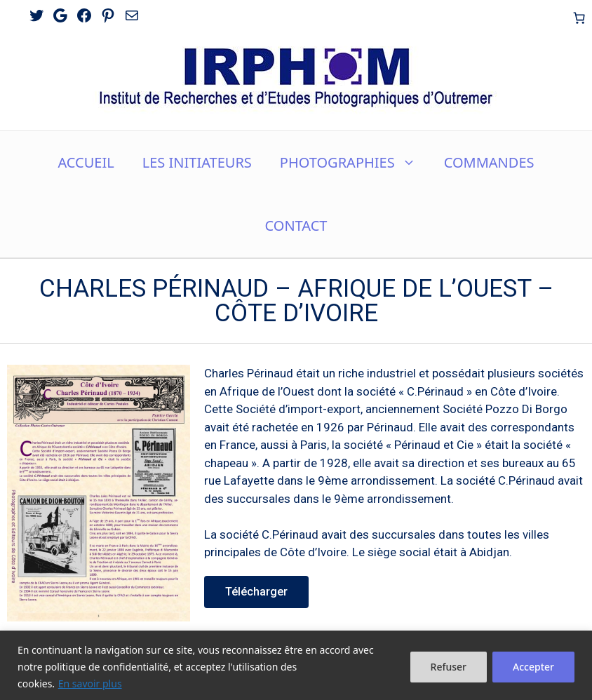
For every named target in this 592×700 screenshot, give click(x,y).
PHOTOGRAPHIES (355, 163)
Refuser (449, 667)
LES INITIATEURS (197, 162)
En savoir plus (90, 684)
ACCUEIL (86, 162)
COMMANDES (489, 162)
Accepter (533, 667)
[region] (296, 665)
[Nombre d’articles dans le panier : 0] (579, 18)
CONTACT (296, 226)
